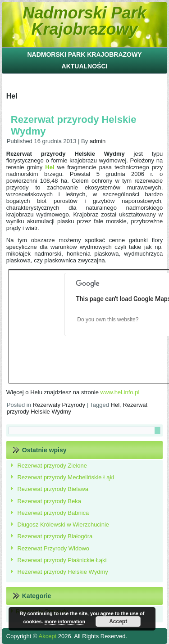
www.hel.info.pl (120, 392)
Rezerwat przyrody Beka (49, 501)
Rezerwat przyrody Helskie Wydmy (62, 572)
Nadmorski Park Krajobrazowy (84, 21)
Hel (115, 405)
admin (98, 141)
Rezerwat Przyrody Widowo (53, 548)
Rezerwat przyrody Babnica (53, 513)
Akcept (47, 636)
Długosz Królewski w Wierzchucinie (63, 525)
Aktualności (85, 66)
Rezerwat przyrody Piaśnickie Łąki (62, 560)
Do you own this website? (108, 320)
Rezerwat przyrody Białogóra (55, 536)
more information (65, 621)
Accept (118, 621)
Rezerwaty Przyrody (59, 405)
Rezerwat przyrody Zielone (52, 466)
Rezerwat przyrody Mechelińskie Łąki (66, 477)
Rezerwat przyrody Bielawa (53, 489)
